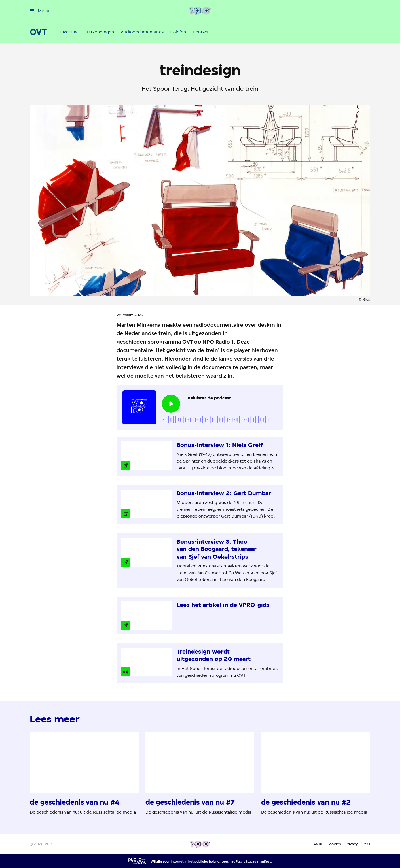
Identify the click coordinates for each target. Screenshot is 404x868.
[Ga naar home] (200, 11)
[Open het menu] (40, 11)
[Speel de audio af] (171, 404)
